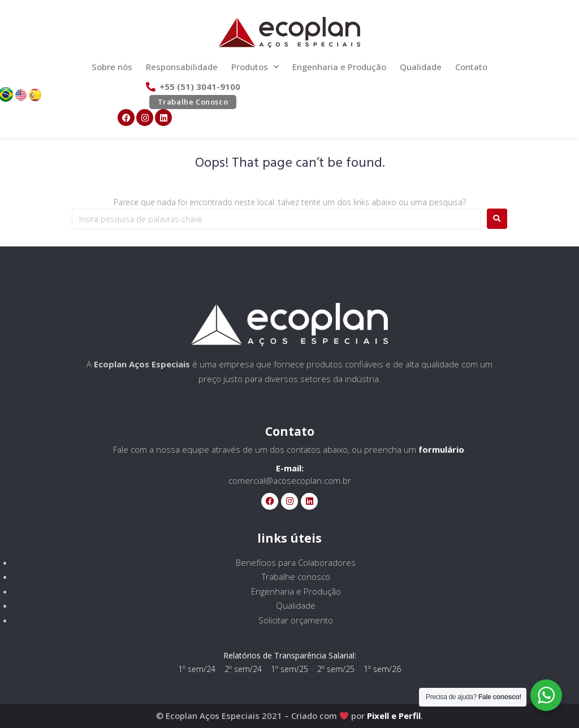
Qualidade (421, 67)
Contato (471, 67)
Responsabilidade (182, 67)
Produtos (255, 67)
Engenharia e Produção (339, 67)
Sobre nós (112, 67)
